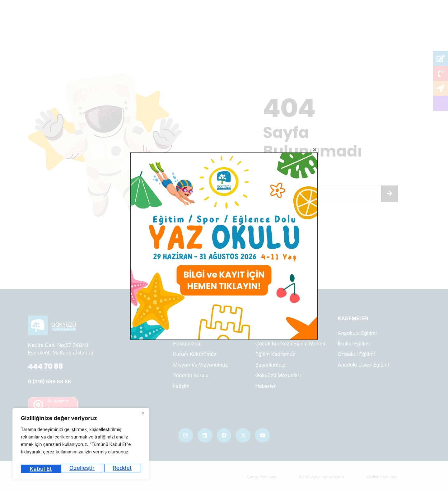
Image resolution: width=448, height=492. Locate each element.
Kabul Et (122, 469)
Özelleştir (42, 469)
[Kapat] (143, 417)
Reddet (83, 469)
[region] (81, 446)
